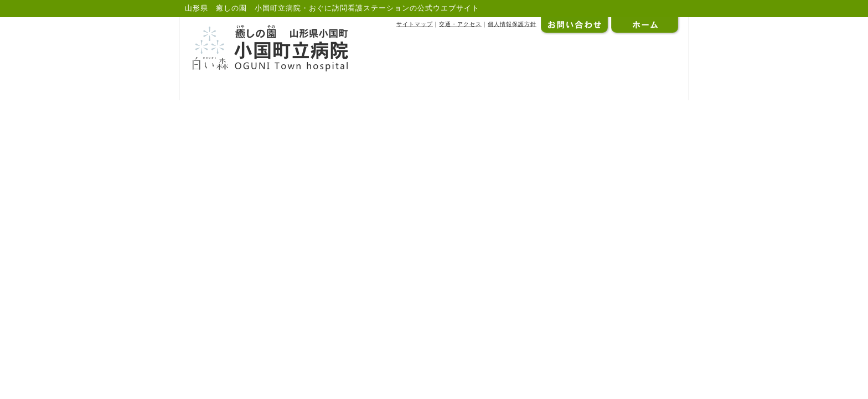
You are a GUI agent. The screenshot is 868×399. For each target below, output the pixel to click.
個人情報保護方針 (512, 24)
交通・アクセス (460, 24)
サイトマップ (415, 24)
